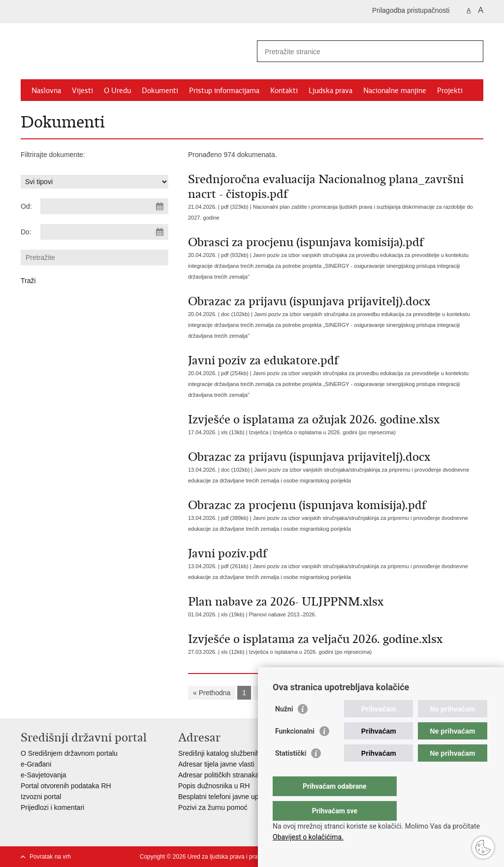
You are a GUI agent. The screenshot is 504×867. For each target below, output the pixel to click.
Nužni (284, 729)
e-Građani (36, 764)
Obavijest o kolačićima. (308, 837)
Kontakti (284, 91)
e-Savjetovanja (44, 775)
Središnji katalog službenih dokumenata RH (245, 753)
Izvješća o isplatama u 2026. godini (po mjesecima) (334, 432)
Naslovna (46, 91)
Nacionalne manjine (395, 91)
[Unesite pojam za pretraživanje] (360, 51)
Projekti (450, 91)
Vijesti (82, 91)
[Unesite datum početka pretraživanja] (104, 206)
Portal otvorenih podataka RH (66, 786)
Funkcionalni (295, 751)
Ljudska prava (331, 91)
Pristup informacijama (224, 91)
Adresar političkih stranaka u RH (227, 775)
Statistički (291, 773)
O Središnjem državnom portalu (69, 753)
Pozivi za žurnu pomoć (213, 807)
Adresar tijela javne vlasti (216, 764)
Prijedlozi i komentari (52, 807)
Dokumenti (160, 91)
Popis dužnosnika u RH (214, 786)
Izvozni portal (41, 797)
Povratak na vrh (50, 857)
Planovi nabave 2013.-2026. (283, 614)
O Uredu (117, 91)
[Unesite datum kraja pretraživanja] (104, 232)
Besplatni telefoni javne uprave (225, 797)
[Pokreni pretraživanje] (472, 51)
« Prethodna (212, 693)
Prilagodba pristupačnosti (411, 10)
